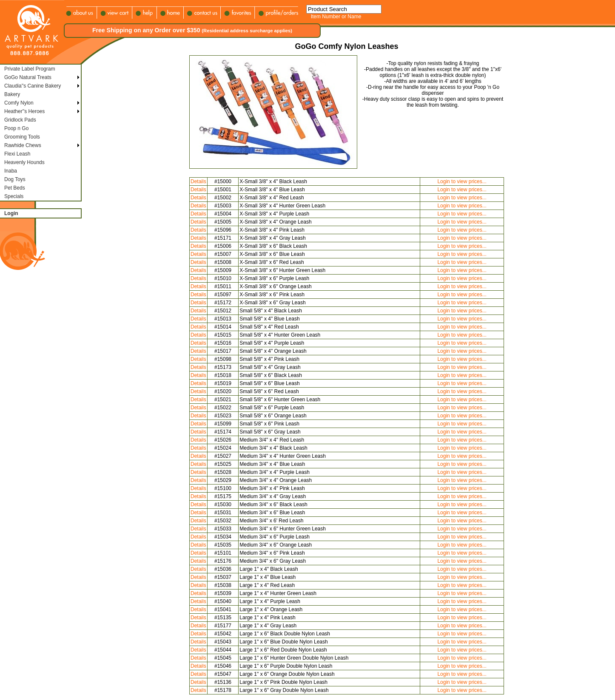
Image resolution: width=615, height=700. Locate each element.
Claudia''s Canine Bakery (33, 86)
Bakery (12, 94)
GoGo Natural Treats (28, 77)
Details (198, 181)
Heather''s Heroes (24, 111)
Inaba (11, 171)
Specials (14, 196)
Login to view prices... (462, 181)
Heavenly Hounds (24, 162)
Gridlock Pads (20, 120)
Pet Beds (15, 188)
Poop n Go (16, 128)
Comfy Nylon (19, 103)
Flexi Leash (17, 154)
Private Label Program (30, 69)
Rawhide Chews (23, 145)
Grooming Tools (22, 137)
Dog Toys (15, 179)
